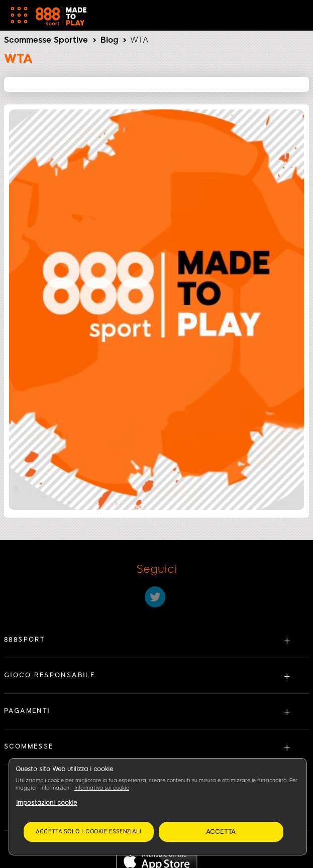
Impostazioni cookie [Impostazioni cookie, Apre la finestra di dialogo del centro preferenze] (46, 803)
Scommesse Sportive (46, 40)
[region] (158, 807)
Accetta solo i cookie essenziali (89, 832)
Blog (109, 40)
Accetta (221, 832)
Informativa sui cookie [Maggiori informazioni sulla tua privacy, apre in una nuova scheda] (102, 788)
